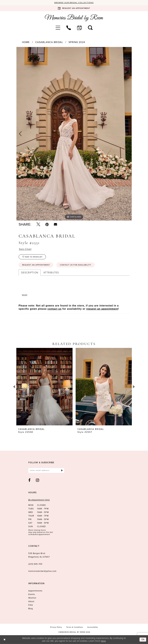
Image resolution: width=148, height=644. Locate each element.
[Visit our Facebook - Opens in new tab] (29, 480)
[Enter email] (46, 470)
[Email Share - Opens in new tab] (55, 224)
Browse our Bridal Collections (74, 3)
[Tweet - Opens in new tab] (38, 224)
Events (32, 594)
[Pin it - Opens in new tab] (47, 224)
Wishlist (32, 598)
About (31, 601)
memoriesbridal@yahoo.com (43, 571)
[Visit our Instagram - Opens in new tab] (38, 480)
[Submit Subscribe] (62, 470)
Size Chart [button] (25, 249)
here (103, 641)
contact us (55, 309)
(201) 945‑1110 (35, 564)
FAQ (31, 605)
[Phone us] (69, 28)
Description (30, 272)
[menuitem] (58, 28)
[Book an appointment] (74, 8)
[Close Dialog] (5, 640)
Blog (31, 609)
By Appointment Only (39, 500)
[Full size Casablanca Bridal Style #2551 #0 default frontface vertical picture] (74, 134)
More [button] (25, 295)
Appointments (35, 591)
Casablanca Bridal (49, 42)
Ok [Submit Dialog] (143, 640)
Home (26, 42)
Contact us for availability (76, 265)
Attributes (51, 272)
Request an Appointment (36, 265)
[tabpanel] (74, 134)
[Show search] (90, 28)
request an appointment (102, 309)
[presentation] (44, 387)
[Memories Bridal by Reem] (74, 18)
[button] (58, 28)
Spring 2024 (77, 42)
